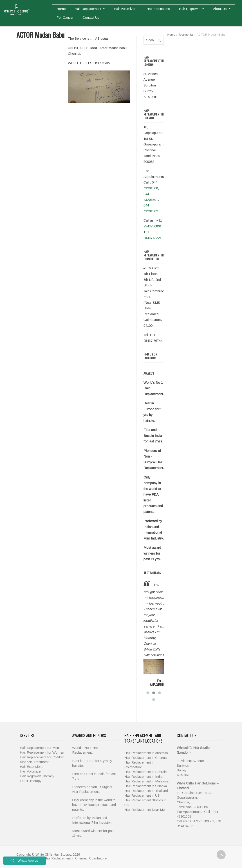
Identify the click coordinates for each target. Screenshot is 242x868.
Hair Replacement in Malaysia (146, 781)
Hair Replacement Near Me (145, 810)
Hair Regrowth (190, 9)
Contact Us (91, 17)
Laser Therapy (31, 781)
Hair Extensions (158, 9)
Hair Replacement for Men (39, 748)
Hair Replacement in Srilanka (146, 786)
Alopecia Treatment (34, 762)
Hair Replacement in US (142, 795)
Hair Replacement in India (143, 776)
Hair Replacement (88, 9)
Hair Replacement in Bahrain (146, 772)
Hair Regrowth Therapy (37, 776)
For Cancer (65, 17)
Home (61, 9)
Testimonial (186, 35)
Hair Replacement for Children (42, 757)
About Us (220, 9)
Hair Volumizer (31, 771)
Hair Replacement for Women (42, 752)
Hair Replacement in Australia (146, 753)
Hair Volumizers (126, 9)
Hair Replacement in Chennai (146, 758)
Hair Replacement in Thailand (146, 791)
